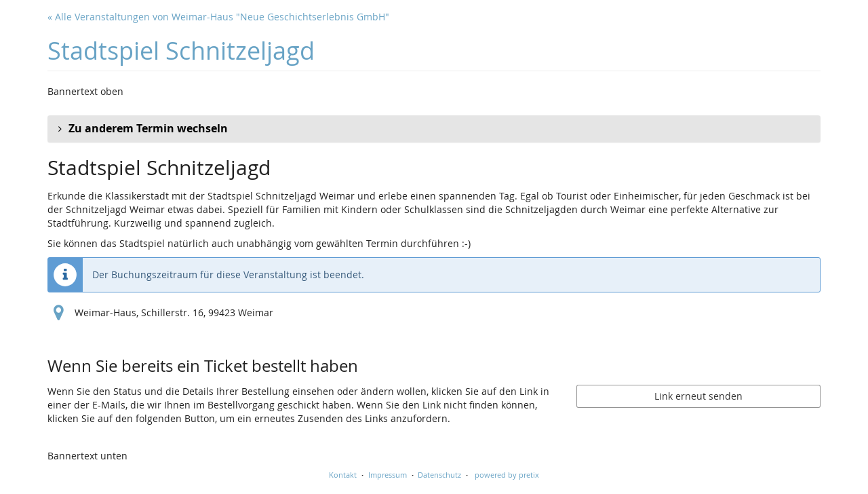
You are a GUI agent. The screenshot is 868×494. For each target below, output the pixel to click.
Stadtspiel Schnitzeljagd (181, 51)
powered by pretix (507, 475)
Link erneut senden (698, 396)
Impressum (388, 475)
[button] (434, 129)
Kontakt (343, 475)
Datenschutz (439, 475)
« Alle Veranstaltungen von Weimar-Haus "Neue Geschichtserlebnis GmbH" (218, 17)
